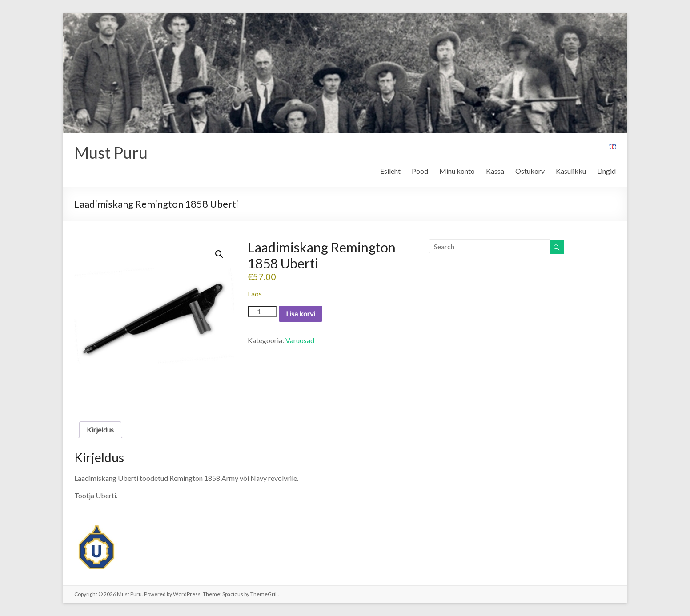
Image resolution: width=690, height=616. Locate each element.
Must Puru (111, 152)
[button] (219, 254)
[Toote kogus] (262, 312)
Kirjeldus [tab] (100, 430)
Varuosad (300, 340)
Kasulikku (571, 171)
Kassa (495, 171)
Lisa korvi (301, 314)
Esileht (390, 171)
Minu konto (457, 171)
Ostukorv (530, 171)
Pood (420, 171)
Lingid (606, 171)
